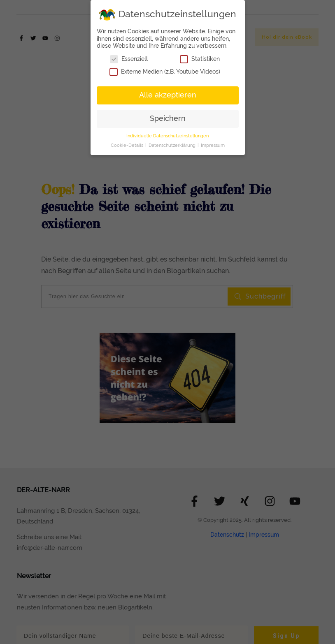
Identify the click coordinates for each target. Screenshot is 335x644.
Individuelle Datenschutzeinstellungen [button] (167, 136)
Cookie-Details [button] (128, 145)
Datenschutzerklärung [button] (173, 145)
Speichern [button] (168, 118)
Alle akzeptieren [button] (168, 95)
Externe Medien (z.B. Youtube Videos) (165, 72)
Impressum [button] (213, 145)
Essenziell (129, 59)
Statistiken (200, 59)
